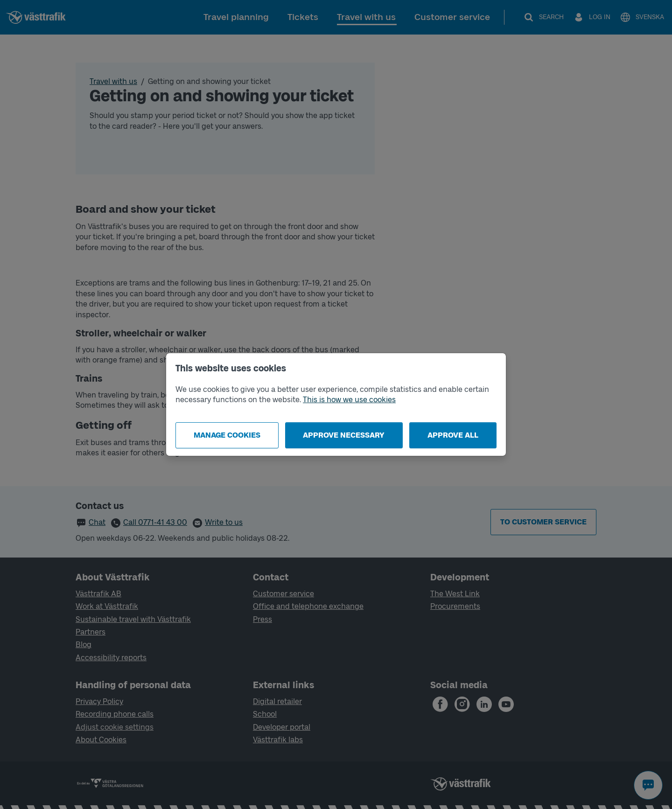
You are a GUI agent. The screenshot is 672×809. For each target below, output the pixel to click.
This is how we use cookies (349, 400)
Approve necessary (344, 435)
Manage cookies (227, 435)
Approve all (453, 435)
